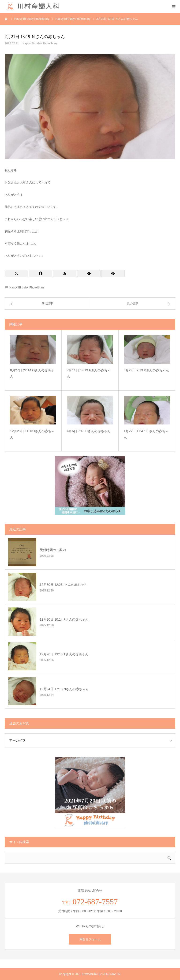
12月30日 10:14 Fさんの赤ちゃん (64, 619)
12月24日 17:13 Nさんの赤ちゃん (64, 689)
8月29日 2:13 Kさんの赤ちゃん (146, 370)
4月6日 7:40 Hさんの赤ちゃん (89, 431)
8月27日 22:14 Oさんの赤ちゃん (32, 373)
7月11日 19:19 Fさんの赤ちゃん (89, 373)
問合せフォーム (90, 939)
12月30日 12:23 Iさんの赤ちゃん (64, 585)
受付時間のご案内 (53, 550)
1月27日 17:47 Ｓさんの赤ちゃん (146, 434)
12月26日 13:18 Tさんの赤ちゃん (64, 654)
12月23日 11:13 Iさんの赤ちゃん (32, 434)
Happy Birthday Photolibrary (40, 43)
